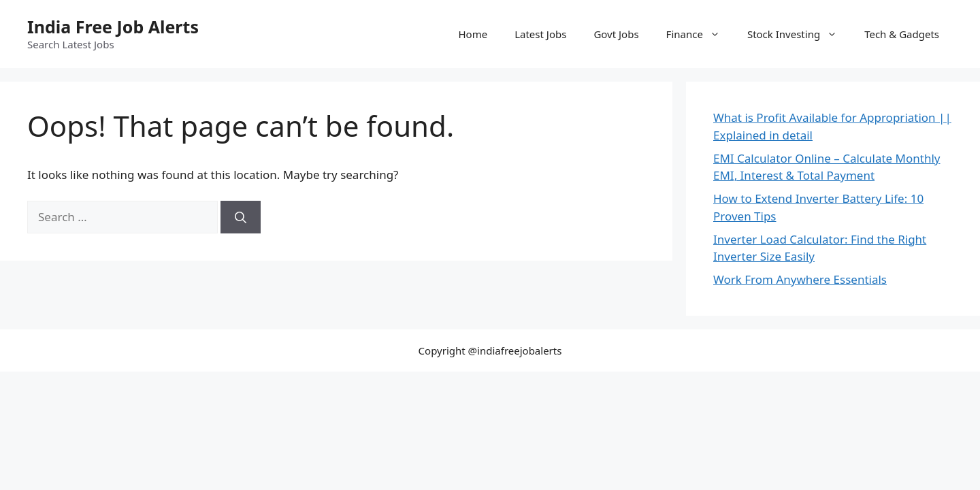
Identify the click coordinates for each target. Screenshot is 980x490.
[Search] (241, 217)
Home (473, 34)
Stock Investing (799, 34)
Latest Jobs (540, 34)
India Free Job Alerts (113, 27)
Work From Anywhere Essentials (800, 279)
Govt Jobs (616, 34)
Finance (700, 34)
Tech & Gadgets (902, 34)
